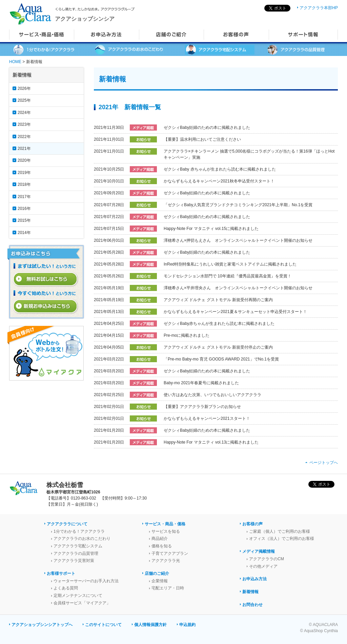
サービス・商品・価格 (165, 524)
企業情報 (160, 581)
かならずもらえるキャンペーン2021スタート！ (207, 418)
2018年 (24, 184)
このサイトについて (103, 625)
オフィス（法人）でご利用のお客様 (282, 539)
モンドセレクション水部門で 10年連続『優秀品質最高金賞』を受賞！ (228, 276)
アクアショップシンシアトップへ (42, 625)
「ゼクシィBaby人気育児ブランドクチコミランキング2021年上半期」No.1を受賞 (238, 205)
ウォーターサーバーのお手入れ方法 (86, 581)
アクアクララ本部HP (319, 8)
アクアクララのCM (267, 559)
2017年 (24, 197)
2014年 (24, 233)
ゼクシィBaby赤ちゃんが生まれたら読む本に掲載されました (219, 324)
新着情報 (250, 592)
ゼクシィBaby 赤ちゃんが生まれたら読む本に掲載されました (220, 169)
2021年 (24, 149)
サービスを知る (166, 531)
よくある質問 (66, 588)
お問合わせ (252, 605)
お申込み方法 (254, 579)
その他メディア (263, 566)
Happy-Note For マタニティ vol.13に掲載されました (211, 442)
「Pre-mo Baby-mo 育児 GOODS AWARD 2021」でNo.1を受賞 (221, 359)
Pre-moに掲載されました (187, 335)
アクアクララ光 (166, 561)
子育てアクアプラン (170, 553)
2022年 (24, 137)
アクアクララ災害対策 (74, 561)
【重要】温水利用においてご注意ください (202, 139)
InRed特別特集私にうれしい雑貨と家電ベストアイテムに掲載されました (230, 264)
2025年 (24, 100)
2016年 (24, 209)
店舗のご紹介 (157, 573)
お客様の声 (252, 524)
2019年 (24, 173)
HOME (15, 62)
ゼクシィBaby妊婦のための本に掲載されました (207, 128)
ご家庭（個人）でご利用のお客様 (280, 531)
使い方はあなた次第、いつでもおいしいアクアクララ (212, 395)
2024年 (24, 113)
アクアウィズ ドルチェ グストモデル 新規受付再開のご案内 (218, 300)
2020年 (24, 160)
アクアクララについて (67, 524)
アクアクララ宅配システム (78, 546)
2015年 (24, 220)
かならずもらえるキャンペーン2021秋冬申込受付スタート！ (219, 181)
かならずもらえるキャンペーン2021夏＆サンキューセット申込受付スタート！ (235, 312)
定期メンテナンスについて (78, 596)
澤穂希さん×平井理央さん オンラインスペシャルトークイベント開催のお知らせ (238, 288)
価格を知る (162, 546)
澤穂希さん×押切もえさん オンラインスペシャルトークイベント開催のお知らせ (238, 240)
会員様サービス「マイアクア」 (82, 603)
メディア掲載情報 (259, 551)
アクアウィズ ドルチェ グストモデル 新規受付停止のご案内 (218, 347)
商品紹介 (160, 539)
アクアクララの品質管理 (76, 553)
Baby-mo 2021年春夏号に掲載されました (201, 383)
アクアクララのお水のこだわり (82, 539)
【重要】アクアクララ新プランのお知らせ (202, 407)
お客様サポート (61, 573)
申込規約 (187, 625)
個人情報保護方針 (150, 625)
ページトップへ (324, 463)
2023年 (24, 124)
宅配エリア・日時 (168, 588)
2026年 (24, 89)
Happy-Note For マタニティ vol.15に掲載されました (211, 229)
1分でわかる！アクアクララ (79, 531)
